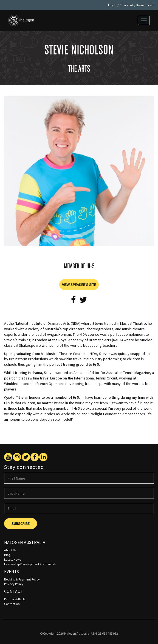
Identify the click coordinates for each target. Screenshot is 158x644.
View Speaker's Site (79, 285)
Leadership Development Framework (30, 564)
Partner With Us (15, 599)
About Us (10, 550)
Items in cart (145, 5)
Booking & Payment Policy (22, 579)
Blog (7, 555)
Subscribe (21, 524)
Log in (112, 5)
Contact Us (12, 604)
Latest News (13, 559)
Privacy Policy (14, 584)
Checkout (126, 5)
